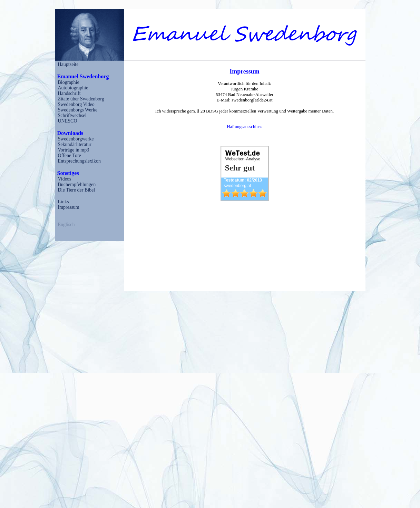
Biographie (69, 82)
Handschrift (69, 93)
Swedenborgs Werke (78, 110)
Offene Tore (70, 155)
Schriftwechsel (72, 115)
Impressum (69, 207)
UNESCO (68, 121)
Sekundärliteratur (75, 144)
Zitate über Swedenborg (81, 99)
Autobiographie (73, 88)
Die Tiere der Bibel (77, 190)
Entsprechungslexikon (79, 161)
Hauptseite (68, 64)
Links (64, 202)
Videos (65, 179)
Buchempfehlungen (77, 184)
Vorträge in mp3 (74, 150)
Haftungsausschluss (245, 126)
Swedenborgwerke (76, 139)
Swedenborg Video (76, 104)
